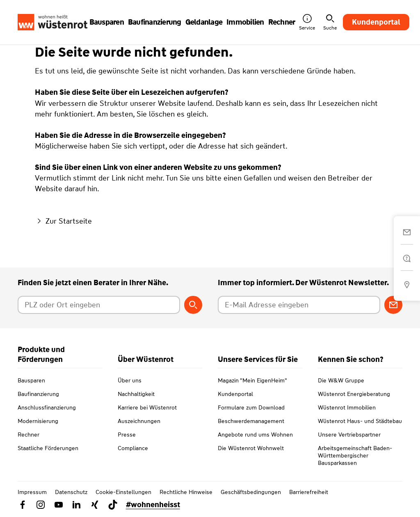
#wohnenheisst (153, 505)
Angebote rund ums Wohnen (255, 435)
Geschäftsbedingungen (251, 492)
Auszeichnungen (139, 421)
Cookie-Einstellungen (123, 492)
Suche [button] (330, 22)
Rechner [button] (282, 22)
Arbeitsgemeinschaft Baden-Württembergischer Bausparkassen (355, 455)
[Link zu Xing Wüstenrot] (95, 505)
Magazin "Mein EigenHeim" (252, 380)
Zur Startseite (63, 221)
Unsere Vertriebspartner (349, 435)
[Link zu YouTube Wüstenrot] (59, 505)
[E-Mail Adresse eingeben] (299, 305)
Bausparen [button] (107, 22)
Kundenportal (376, 22)
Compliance (133, 448)
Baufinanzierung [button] (155, 22)
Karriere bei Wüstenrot (147, 407)
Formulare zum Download (251, 407)
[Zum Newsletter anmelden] (393, 305)
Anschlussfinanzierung (47, 407)
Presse (127, 435)
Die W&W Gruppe (341, 380)
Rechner (29, 435)
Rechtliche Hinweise (186, 492)
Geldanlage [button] (204, 22)
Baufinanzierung (38, 394)
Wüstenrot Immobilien (347, 407)
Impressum (32, 492)
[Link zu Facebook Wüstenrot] (23, 505)
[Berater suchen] (193, 305)
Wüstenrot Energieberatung (354, 394)
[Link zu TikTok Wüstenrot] (113, 505)
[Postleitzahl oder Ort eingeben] (99, 305)
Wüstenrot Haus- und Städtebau (360, 421)
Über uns (130, 380)
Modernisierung (38, 421)
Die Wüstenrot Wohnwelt (251, 448)
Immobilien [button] (245, 22)
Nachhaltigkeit (136, 394)
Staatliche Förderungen (48, 448)
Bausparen (31, 380)
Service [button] (307, 22)
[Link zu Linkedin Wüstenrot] (77, 505)
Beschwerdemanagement (251, 421)
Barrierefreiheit (309, 492)
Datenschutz (71, 492)
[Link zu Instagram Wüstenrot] (41, 505)
